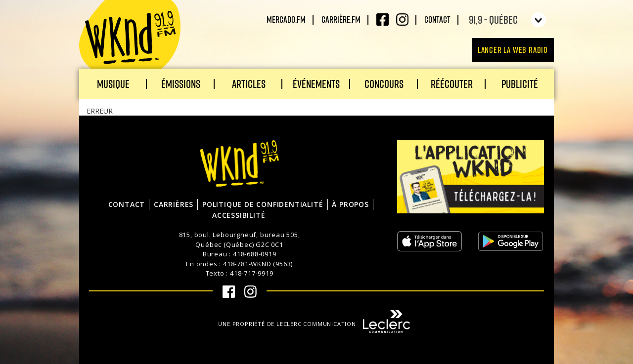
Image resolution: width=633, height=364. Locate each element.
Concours (384, 84)
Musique (113, 84)
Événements (316, 84)
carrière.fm (341, 19)
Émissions (181, 84)
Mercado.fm (286, 19)
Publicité (520, 84)
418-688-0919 (255, 254)
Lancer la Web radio (513, 50)
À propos (350, 204)
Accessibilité (239, 215)
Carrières (174, 204)
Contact (437, 19)
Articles (249, 84)
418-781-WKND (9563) (258, 264)
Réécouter (452, 84)
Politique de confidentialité (263, 204)
